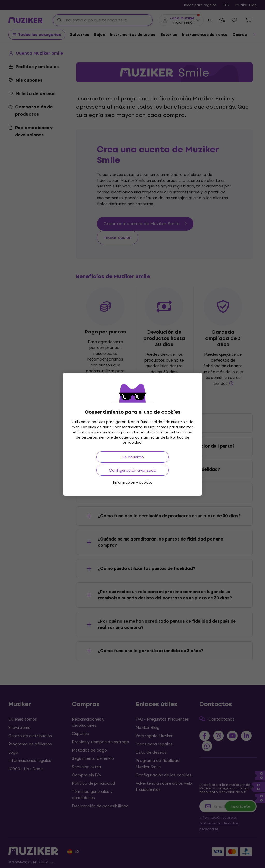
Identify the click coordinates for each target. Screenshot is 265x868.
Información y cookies (133, 483)
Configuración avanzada (133, 470)
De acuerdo (133, 457)
